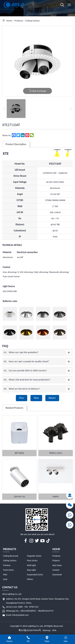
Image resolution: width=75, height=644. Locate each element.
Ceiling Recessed (11, 556)
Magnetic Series (34, 556)
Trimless (7, 565)
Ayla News (57, 565)
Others (30, 579)
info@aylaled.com (20, 615)
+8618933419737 (46, 611)
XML (54, 630)
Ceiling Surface (32, 21)
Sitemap (47, 630)
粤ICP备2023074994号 (30, 630)
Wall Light (31, 565)
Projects (56, 561)
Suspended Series (35, 575)
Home (9, 21)
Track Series (8, 570)
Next (36, 398)
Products (19, 21)
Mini (5, 575)
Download (57, 575)
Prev (22, 398)
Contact (56, 570)
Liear (5, 579)
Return (52, 398)
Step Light (31, 570)
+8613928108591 (28, 611)
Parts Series (32, 561)
